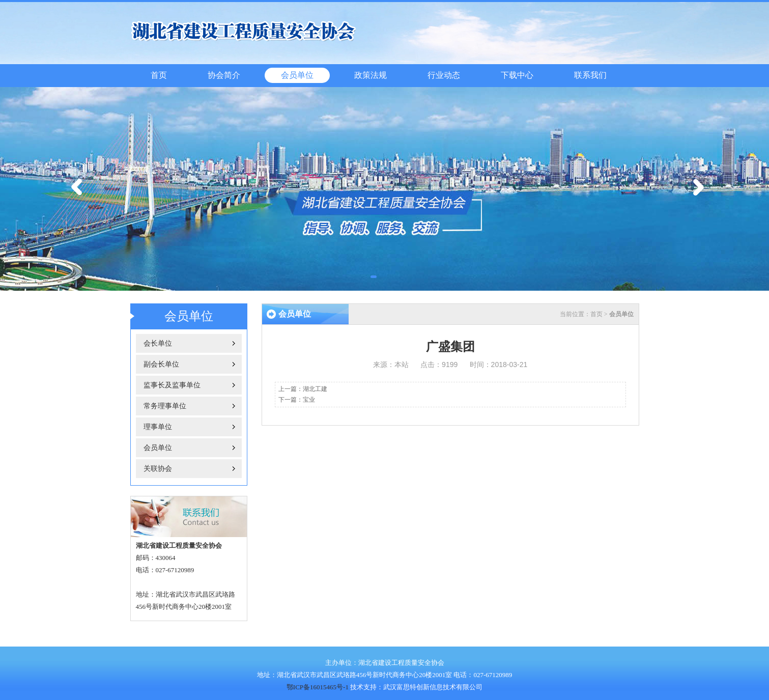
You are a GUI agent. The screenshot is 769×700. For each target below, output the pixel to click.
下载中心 (517, 75)
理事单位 (158, 427)
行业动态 (444, 75)
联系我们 (590, 75)
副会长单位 (161, 364)
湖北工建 (315, 389)
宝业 (309, 400)
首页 (159, 75)
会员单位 (297, 75)
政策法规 (371, 75)
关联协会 (158, 469)
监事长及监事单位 (172, 385)
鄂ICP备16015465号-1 (318, 687)
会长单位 (158, 343)
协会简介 (224, 75)
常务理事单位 (165, 406)
